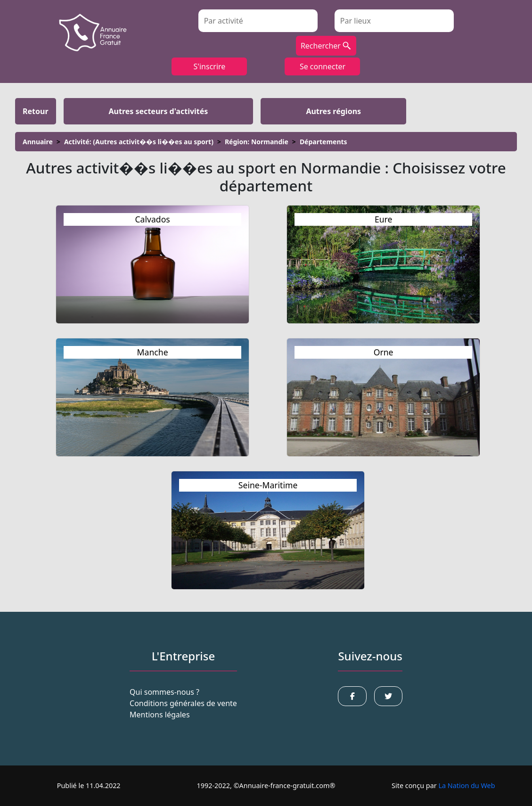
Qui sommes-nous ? (164, 692)
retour (36, 111)
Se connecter (323, 66)
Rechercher (326, 46)
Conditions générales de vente (183, 703)
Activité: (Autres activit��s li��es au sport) (139, 142)
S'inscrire (210, 66)
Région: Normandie (257, 142)
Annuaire (38, 142)
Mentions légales (160, 715)
